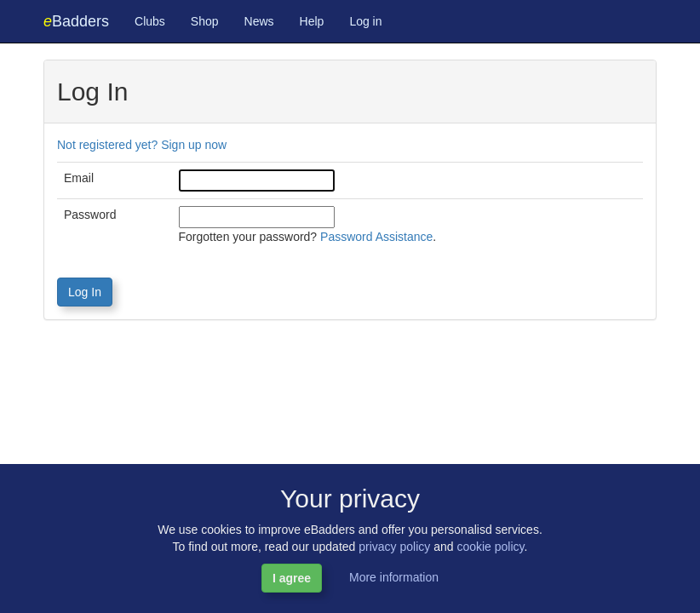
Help (312, 21)
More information (394, 577)
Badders (76, 21)
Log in (365, 21)
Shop (205, 21)
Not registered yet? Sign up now (142, 145)
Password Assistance (376, 237)
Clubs (150, 21)
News (259, 21)
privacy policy (394, 547)
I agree (292, 578)
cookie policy (490, 547)
